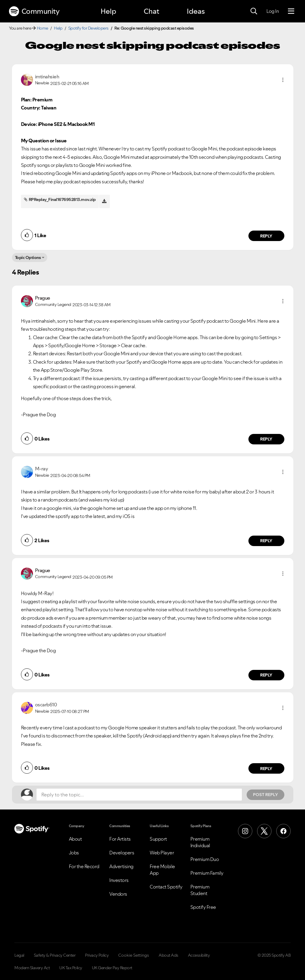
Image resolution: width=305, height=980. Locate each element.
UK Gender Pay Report (112, 968)
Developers (122, 853)
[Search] (254, 11)
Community (34, 11)
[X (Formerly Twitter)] (264, 831)
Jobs (74, 853)
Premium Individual (200, 842)
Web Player (162, 853)
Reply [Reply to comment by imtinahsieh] (266, 236)
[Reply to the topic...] (139, 795)
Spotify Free (203, 907)
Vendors (118, 894)
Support (158, 839)
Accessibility (199, 955)
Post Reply (265, 795)
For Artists (120, 839)
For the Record (84, 866)
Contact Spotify (166, 887)
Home (43, 28)
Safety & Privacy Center (55, 955)
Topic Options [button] (28, 257)
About (75, 839)
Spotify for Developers (88, 28)
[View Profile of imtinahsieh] (47, 77)
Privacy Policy (97, 955)
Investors (119, 880)
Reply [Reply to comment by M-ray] (266, 541)
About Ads (169, 955)
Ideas (196, 11)
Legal (19, 955)
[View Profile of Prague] (43, 298)
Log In (273, 11)
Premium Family (207, 873)
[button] (283, 80)
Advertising (121, 866)
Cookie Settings (134, 955)
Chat (151, 11)
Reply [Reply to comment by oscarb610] (266, 769)
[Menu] (291, 11)
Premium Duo (205, 859)
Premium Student (200, 890)
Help (108, 11)
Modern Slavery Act (32, 968)
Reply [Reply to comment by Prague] (266, 439)
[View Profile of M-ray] (42, 469)
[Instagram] (245, 831)
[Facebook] (283, 831)
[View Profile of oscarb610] (46, 705)
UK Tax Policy (71, 968)
